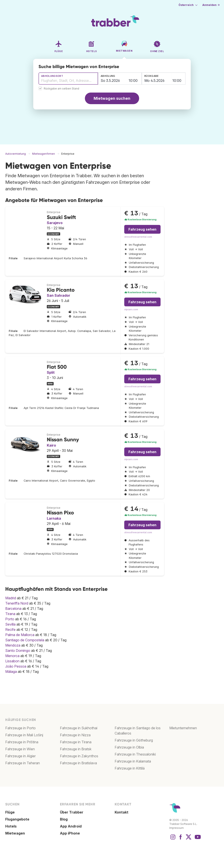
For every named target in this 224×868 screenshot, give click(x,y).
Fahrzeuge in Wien (20, 749)
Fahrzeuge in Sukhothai (79, 728)
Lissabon (12, 661)
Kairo (51, 445)
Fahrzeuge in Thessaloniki (135, 754)
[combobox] (68, 79)
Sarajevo (55, 223)
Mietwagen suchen (112, 98)
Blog (64, 819)
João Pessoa (16, 666)
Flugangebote (17, 819)
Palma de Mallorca (20, 635)
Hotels (11, 826)
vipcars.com (131, 309)
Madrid (11, 598)
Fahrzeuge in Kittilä (130, 768)
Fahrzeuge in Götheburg (134, 740)
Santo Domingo (18, 651)
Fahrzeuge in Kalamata (133, 761)
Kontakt (122, 812)
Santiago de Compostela (25, 640)
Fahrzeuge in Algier (20, 756)
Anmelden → (211, 5)
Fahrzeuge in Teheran (23, 763)
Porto (10, 619)
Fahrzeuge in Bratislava (78, 763)
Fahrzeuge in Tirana (76, 742)
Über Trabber (72, 812)
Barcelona (13, 608)
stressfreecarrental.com (138, 237)
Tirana (10, 614)
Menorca (12, 656)
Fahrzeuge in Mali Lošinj (24, 735)
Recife (10, 630)
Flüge (10, 812)
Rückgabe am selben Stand (61, 89)
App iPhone (70, 833)
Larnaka (54, 518)
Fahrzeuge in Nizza (75, 735)
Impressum (177, 828)
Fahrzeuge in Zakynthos (79, 756)
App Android (71, 826)
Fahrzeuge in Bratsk (76, 749)
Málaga (11, 672)
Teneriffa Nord (17, 603)
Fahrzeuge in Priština (22, 742)
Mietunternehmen (183, 728)
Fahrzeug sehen (142, 229)
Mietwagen (15, 833)
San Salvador (59, 295)
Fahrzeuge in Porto (20, 728)
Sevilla (10, 624)
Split (51, 372)
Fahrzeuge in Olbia (129, 747)
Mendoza (13, 645)
